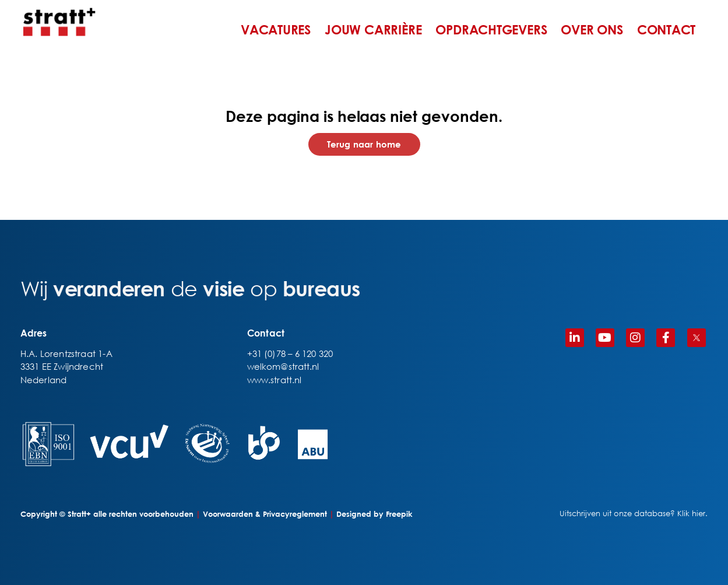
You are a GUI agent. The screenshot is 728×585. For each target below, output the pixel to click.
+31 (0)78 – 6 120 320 (290, 353)
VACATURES (276, 30)
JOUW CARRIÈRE (373, 30)
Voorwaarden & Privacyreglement (265, 514)
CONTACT (667, 30)
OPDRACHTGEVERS (491, 30)
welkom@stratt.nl (283, 366)
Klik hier (691, 514)
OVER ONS (592, 30)
